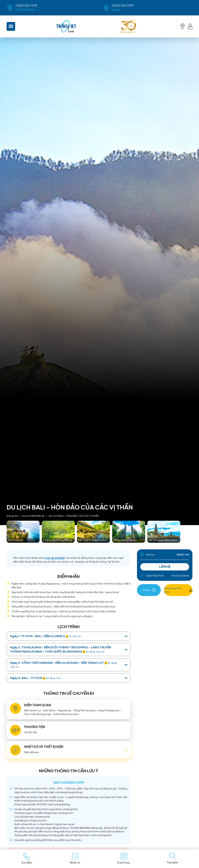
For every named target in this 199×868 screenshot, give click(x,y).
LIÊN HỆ (165, 567)
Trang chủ (12, 516)
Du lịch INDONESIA (33, 516)
